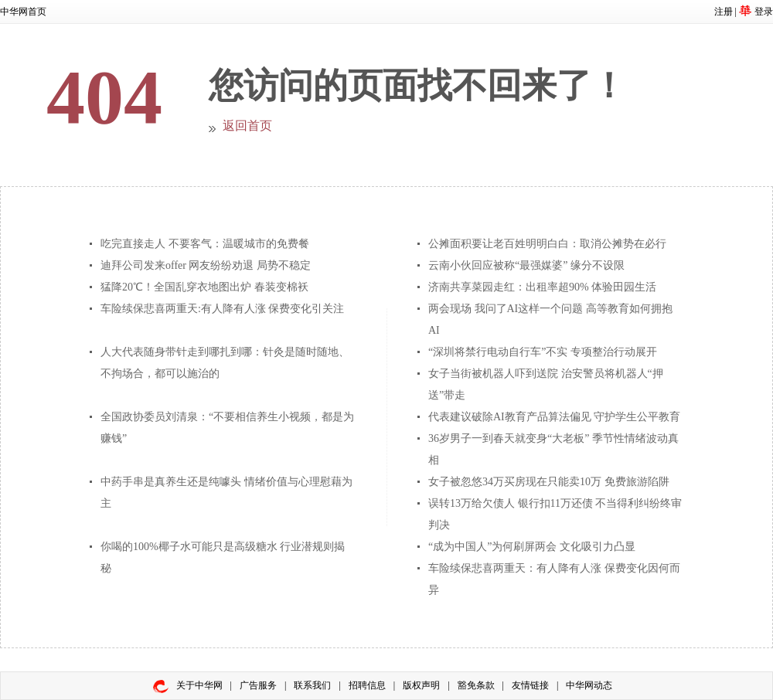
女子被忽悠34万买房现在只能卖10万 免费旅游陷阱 (549, 482)
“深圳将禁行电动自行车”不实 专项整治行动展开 (543, 352)
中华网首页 (23, 12)
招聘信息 (367, 685)
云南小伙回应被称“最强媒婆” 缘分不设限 (526, 265)
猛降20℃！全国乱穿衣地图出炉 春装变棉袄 (204, 287)
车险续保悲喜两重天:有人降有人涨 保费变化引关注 (222, 309)
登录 (764, 12)
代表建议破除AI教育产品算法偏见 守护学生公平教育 (554, 417)
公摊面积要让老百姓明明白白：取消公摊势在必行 (547, 244)
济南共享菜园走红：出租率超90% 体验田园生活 (542, 287)
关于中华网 (199, 685)
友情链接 (530, 685)
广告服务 (258, 685)
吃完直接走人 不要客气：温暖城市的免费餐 (205, 244)
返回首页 (247, 126)
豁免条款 (476, 685)
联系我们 (312, 685)
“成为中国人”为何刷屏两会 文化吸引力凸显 (532, 547)
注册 (724, 12)
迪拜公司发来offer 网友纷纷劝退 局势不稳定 (206, 265)
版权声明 (421, 685)
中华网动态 (589, 685)
